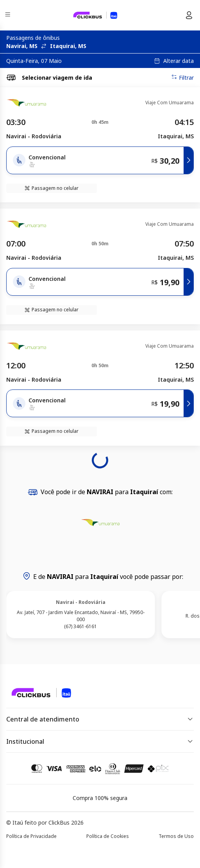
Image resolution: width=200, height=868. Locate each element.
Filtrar (182, 77)
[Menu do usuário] (189, 15)
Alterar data (179, 61)
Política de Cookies (108, 836)
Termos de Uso (176, 836)
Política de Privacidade (31, 836)
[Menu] (8, 15)
